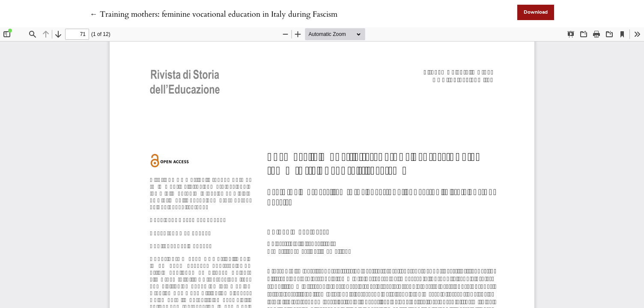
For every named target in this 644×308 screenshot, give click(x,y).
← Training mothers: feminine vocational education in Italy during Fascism (214, 14)
